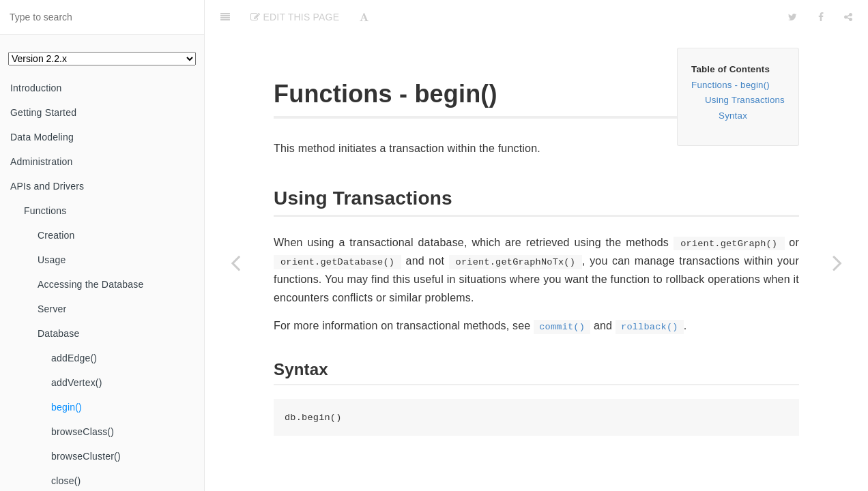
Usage (52, 260)
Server (52, 309)
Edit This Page (295, 17)
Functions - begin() (730, 85)
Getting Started (43, 113)
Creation (56, 235)
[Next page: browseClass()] (837, 263)
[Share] (848, 17)
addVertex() (77, 383)
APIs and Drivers (47, 186)
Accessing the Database (90, 284)
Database (59, 333)
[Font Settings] (364, 17)
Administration (42, 162)
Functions (45, 211)
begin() (67, 407)
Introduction (36, 88)
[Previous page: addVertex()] (235, 263)
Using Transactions (745, 100)
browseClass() (83, 432)
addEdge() (74, 358)
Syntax (733, 116)
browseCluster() (86, 456)
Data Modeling (42, 137)
